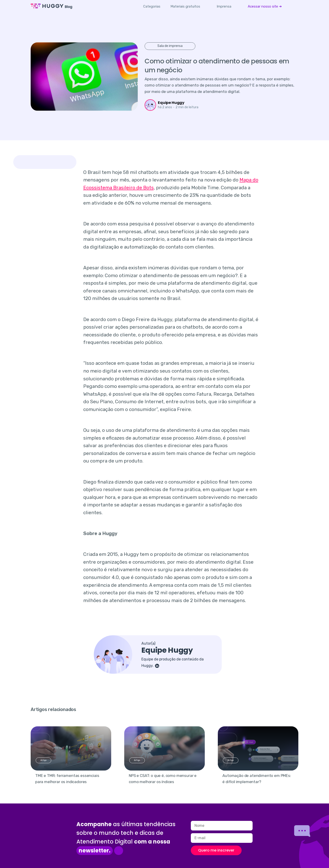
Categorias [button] (152, 6)
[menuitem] (185, 6)
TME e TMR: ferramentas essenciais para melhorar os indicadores (67, 779)
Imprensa (224, 6)
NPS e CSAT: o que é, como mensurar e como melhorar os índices (163, 779)
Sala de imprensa (170, 46)
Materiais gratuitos (185, 6)
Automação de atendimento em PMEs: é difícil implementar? (257, 779)
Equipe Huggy (171, 103)
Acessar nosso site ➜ (265, 6)
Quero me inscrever (216, 850)
